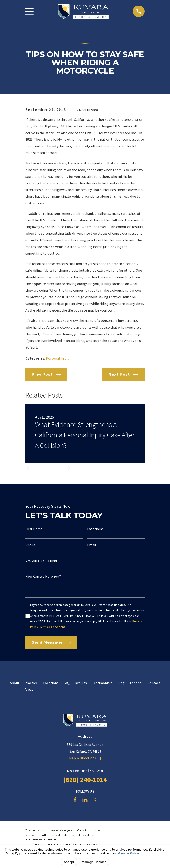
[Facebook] (75, 800)
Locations (51, 683)
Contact (154, 683)
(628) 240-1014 (85, 780)
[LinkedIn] (85, 800)
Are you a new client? (42, 561)
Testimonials (102, 683)
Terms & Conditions (52, 627)
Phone (31, 545)
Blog (121, 683)
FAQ (67, 683)
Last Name (96, 529)
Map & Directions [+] (85, 758)
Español (136, 683)
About (15, 683)
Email (92, 545)
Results (81, 683)
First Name (34, 529)
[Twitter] (95, 800)
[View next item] (69, 468)
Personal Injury (58, 358)
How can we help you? (43, 577)
